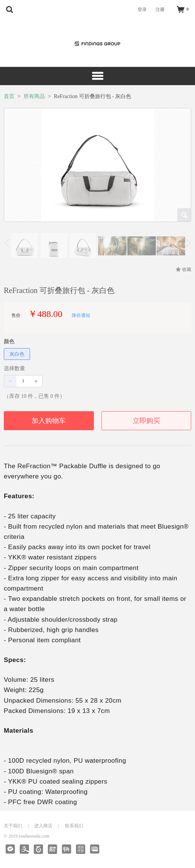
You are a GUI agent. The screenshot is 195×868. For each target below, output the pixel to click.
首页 (9, 96)
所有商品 (34, 96)
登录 (142, 10)
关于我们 (13, 826)
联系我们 (74, 826)
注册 (160, 10)
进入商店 (43, 826)
